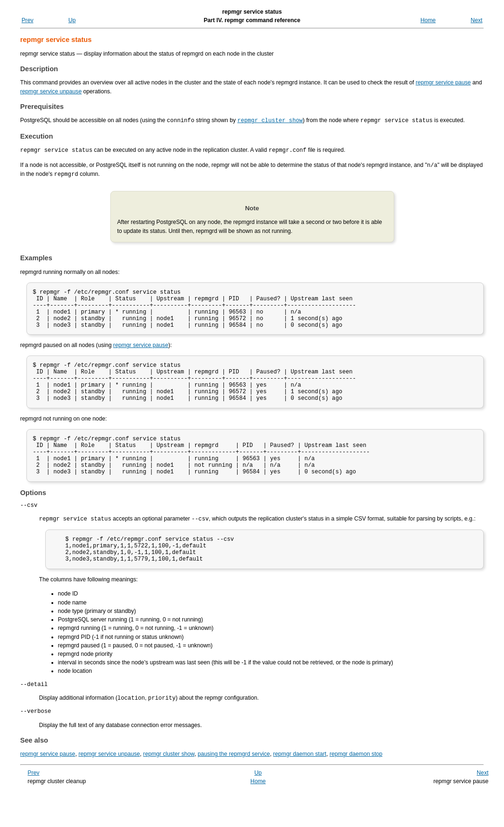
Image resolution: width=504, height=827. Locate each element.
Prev (28, 20)
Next (476, 20)
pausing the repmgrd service (234, 788)
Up (72, 20)
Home (428, 20)
